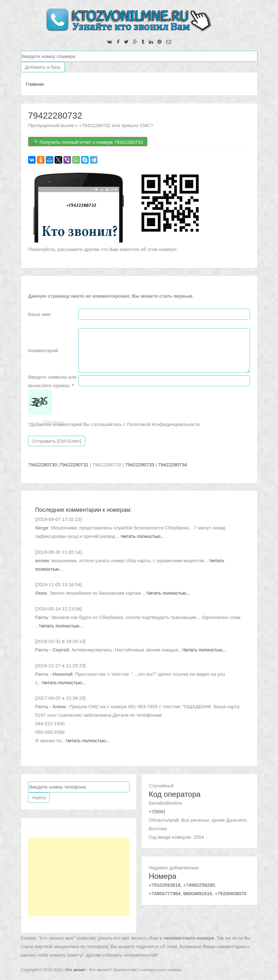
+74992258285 (199, 885)
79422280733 (140, 465)
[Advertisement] (79, 877)
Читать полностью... (142, 536)
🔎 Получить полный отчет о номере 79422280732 (88, 142)
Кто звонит (76, 970)
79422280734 (173, 465)
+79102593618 (165, 885)
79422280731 (74, 465)
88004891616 (198, 893)
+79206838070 (231, 893)
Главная (35, 84)
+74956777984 (165, 893)
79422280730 (43, 465)
